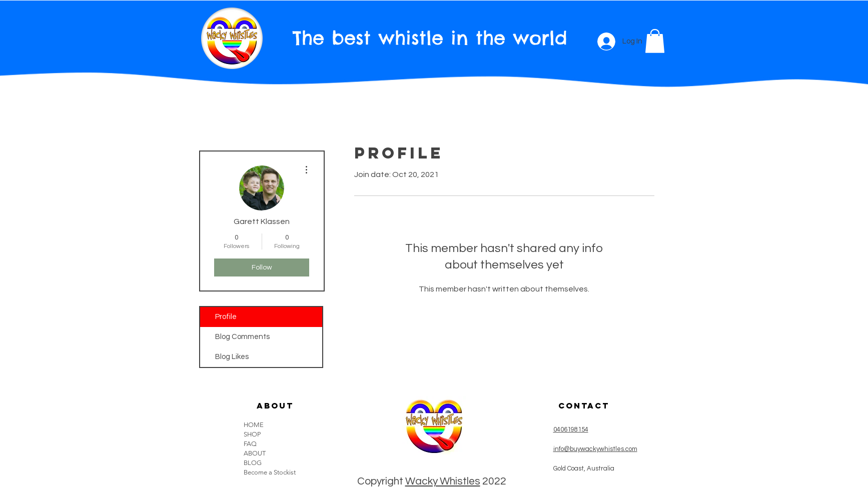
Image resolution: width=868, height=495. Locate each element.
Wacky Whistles (443, 481)
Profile (226, 317)
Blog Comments (242, 337)
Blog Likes (232, 357)
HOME (254, 425)
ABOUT (255, 453)
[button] (655, 41)
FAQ (250, 444)
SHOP (252, 434)
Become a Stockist (270, 472)
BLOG (253, 463)
